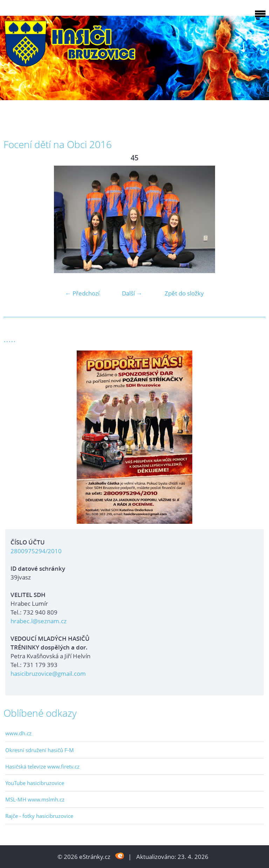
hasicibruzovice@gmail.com (48, 673)
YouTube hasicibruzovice (35, 783)
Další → (132, 293)
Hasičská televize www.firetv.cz (42, 766)
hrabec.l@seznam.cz (39, 621)
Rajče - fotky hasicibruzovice (39, 816)
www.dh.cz (18, 733)
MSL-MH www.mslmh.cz (35, 799)
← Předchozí (82, 293)
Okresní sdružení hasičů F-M (40, 750)
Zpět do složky (184, 293)
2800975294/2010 (36, 551)
